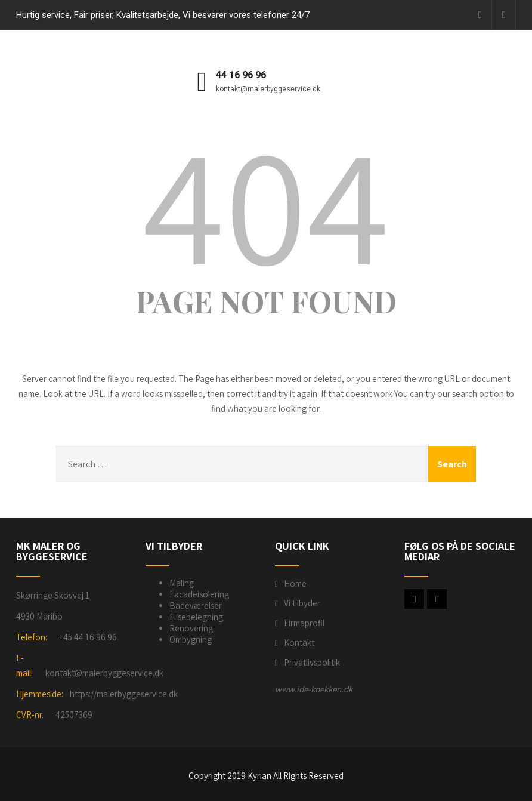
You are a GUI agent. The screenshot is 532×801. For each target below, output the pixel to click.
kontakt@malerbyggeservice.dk (104, 673)
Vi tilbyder (302, 603)
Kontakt (299, 643)
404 (266, 203)
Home (295, 583)
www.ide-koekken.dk (314, 689)
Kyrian (259, 776)
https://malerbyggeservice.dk (124, 694)
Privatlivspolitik (312, 662)
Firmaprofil (304, 623)
